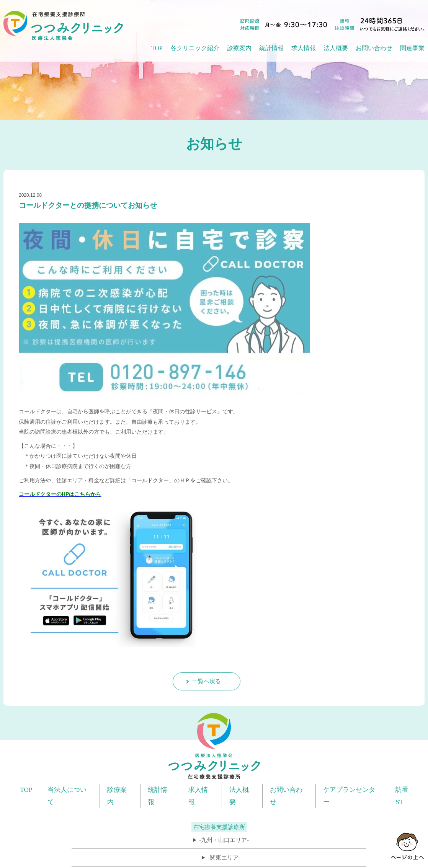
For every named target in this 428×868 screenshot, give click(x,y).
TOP (157, 48)
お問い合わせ (374, 48)
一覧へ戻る (207, 681)
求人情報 (304, 48)
